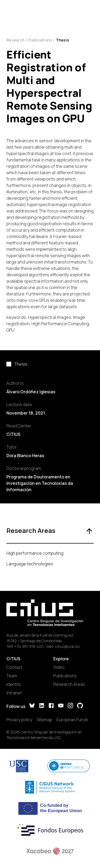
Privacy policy (19, 720)
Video (59, 667)
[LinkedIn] (42, 706)
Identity (14, 684)
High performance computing (35, 553)
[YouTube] (61, 706)
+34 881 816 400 (29, 646)
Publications (40, 40)
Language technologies (30, 564)
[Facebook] (51, 706)
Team (12, 676)
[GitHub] (80, 706)
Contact (14, 667)
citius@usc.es (67, 646)
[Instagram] (70, 706)
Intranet (14, 693)
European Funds (72, 720)
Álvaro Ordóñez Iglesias (31, 392)
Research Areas (69, 684)
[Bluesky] (32, 706)
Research (15, 40)
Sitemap (44, 720)
